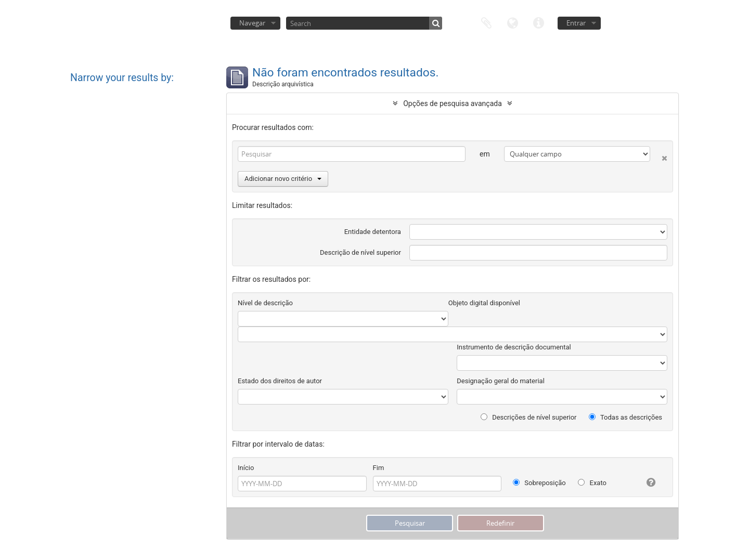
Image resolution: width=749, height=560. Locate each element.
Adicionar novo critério (283, 179)
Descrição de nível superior (360, 252)
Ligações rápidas (538, 22)
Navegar (252, 23)
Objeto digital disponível (484, 303)
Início (246, 468)
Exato (592, 483)
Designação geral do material (501, 381)
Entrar (576, 23)
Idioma (512, 22)
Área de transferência (486, 22)
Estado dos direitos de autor (280, 381)
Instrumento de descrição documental (514, 347)
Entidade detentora (373, 232)
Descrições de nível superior (529, 417)
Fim (379, 468)
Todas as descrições (625, 417)
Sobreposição (539, 483)
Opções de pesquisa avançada (453, 103)
